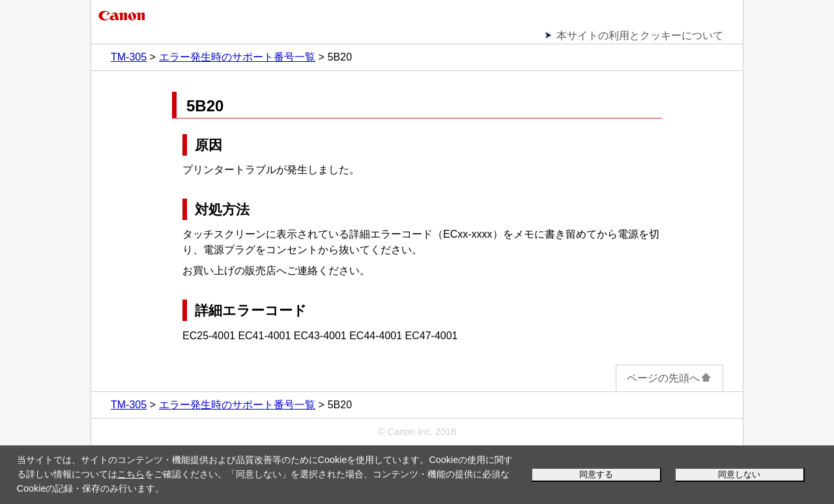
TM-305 (129, 57)
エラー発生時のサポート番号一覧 (237, 57)
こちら (131, 474)
